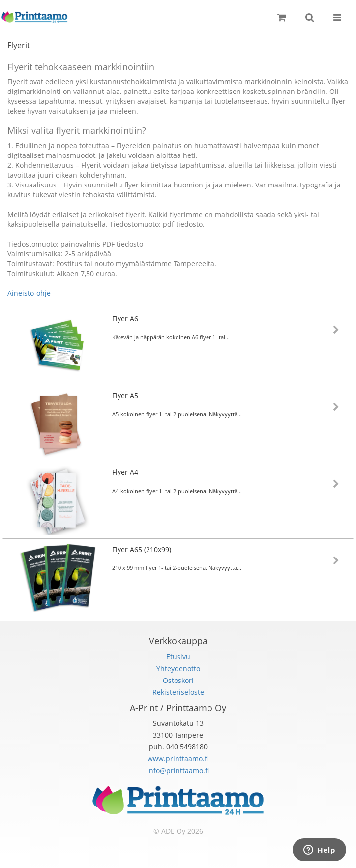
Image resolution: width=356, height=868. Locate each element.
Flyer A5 (125, 395)
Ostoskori (178, 680)
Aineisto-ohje (29, 293)
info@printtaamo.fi (178, 770)
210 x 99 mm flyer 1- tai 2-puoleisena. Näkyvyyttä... (177, 568)
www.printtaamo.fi (178, 759)
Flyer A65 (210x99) (142, 549)
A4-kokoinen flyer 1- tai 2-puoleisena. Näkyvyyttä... (177, 491)
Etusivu (178, 657)
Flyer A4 (125, 472)
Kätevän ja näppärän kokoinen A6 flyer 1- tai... (171, 337)
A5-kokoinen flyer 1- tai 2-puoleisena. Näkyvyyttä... (177, 414)
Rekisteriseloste (178, 692)
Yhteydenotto (178, 668)
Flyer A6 (125, 319)
